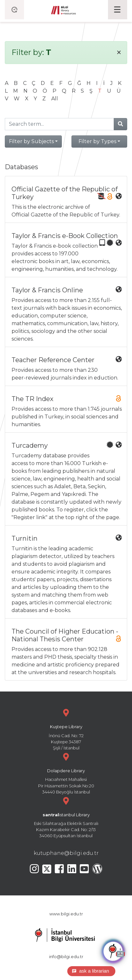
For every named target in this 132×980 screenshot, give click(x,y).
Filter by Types (97, 141)
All (55, 99)
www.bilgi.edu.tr (66, 914)
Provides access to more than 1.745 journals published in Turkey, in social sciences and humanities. (67, 411)
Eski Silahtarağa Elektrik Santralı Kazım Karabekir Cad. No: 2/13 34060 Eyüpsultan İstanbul (66, 817)
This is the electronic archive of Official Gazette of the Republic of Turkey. (67, 201)
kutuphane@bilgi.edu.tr (66, 853)
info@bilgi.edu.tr (66, 957)
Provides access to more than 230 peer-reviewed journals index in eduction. (67, 368)
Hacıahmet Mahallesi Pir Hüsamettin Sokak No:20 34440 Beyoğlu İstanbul (66, 773)
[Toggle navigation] (118, 10)
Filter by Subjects (31, 141)
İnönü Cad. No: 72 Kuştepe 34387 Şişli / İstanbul (66, 729)
